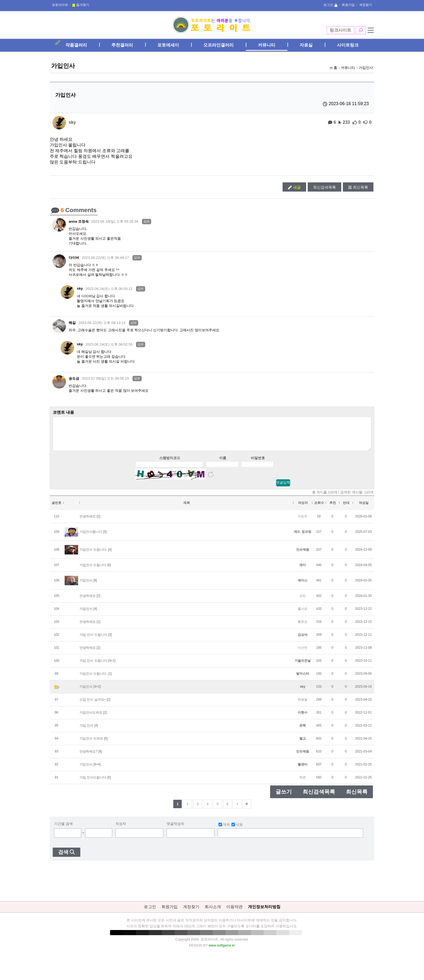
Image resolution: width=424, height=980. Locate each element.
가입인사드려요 (91, 718)
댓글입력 (283, 488)
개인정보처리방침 (264, 912)
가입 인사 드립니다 (93, 640)
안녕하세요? (89, 757)
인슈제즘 (303, 555)
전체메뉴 (371, 30)
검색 (361, 30)
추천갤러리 (122, 45)
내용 (237, 830)
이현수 (303, 718)
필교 (303, 744)
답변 (147, 221)
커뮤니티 (267, 45)
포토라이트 (60, 5)
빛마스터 (303, 679)
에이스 (303, 586)
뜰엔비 (303, 770)
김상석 (303, 640)
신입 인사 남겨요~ (93, 705)
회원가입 (348, 5)
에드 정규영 (302, 537)
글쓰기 (284, 797)
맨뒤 (247, 810)
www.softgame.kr (222, 951)
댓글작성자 (175, 829)
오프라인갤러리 (218, 45)
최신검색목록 (324, 187)
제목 (224, 830)
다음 (237, 810)
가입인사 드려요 (91, 744)
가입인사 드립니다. (93, 555)
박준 (303, 783)
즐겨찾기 (83, 5)
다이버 (74, 258)
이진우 (303, 522)
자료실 (306, 45)
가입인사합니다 (91, 537)
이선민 (303, 653)
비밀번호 (258, 464)
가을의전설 (303, 666)
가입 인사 (86, 731)
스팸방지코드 (170, 464)
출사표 (303, 614)
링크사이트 (340, 30)
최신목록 (360, 187)
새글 (297, 187)
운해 (303, 731)
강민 (303, 601)
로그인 (328, 5)
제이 (303, 571)
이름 (223, 464)
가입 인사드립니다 (93, 783)
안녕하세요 (88, 522)
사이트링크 (348, 45)
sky (72, 122)
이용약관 (234, 912)
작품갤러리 (76, 45)
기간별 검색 (63, 829)
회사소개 (213, 912)
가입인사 (366, 68)
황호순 (303, 627)
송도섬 (74, 378)
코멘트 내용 (63, 412)
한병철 (303, 705)
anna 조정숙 (79, 221)
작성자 (121, 829)
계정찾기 (366, 5)
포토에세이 (168, 45)
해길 (72, 323)
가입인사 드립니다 (93, 571)
